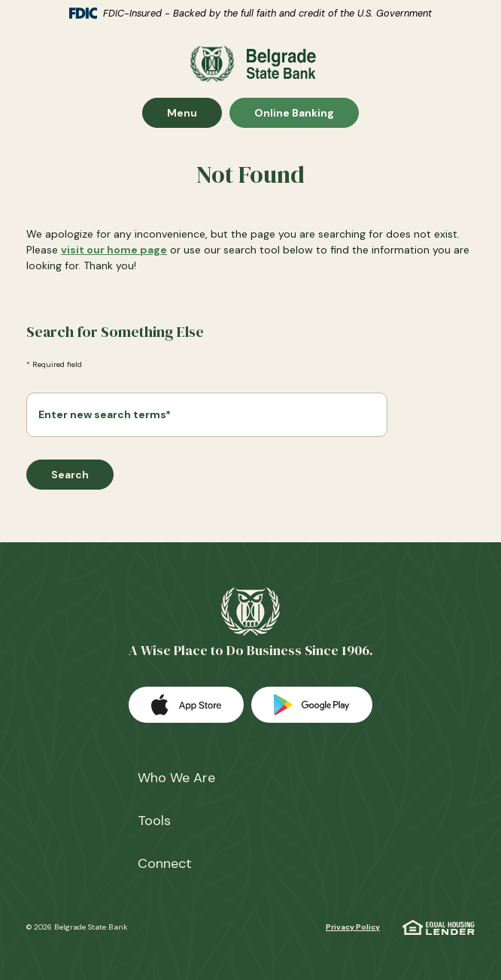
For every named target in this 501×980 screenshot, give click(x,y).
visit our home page (114, 250)
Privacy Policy (353, 927)
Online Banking (294, 112)
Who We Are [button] (176, 778)
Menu (194, 112)
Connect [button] (165, 863)
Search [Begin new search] (70, 475)
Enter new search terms (105, 414)
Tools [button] (154, 821)
